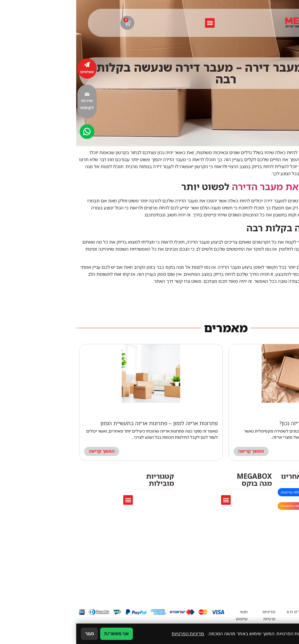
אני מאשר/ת (40, 634)
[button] (134, 23)
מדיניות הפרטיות (112, 634)
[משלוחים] (11, 65)
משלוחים (11, 72)
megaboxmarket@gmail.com (248, 493)
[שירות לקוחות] (11, 94)
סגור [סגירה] (13, 634)
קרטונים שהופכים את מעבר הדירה (226, 187)
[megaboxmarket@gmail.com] (290, 493)
